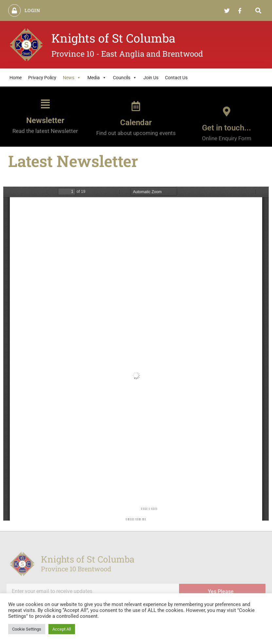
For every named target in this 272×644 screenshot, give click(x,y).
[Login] (14, 10)
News (72, 78)
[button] (258, 11)
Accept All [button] (62, 629)
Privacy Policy (42, 78)
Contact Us (176, 78)
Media (97, 78)
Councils (125, 78)
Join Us (151, 78)
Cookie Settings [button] (27, 629)
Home (16, 78)
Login (33, 10)
